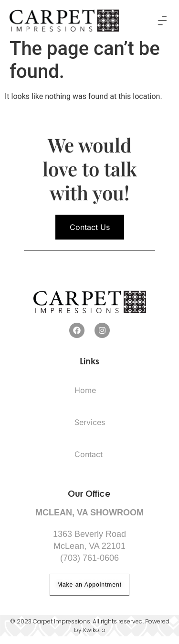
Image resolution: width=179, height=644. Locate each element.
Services (90, 430)
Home (85, 398)
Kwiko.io (94, 637)
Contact (89, 462)
